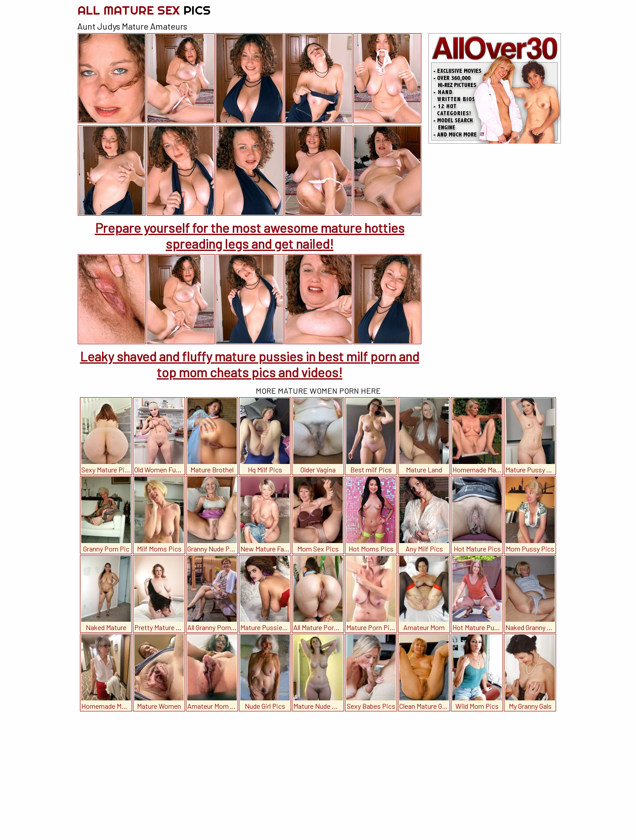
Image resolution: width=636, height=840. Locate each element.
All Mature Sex (144, 10)
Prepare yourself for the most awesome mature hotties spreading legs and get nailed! (250, 236)
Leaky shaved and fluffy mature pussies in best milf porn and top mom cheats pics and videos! (250, 364)
